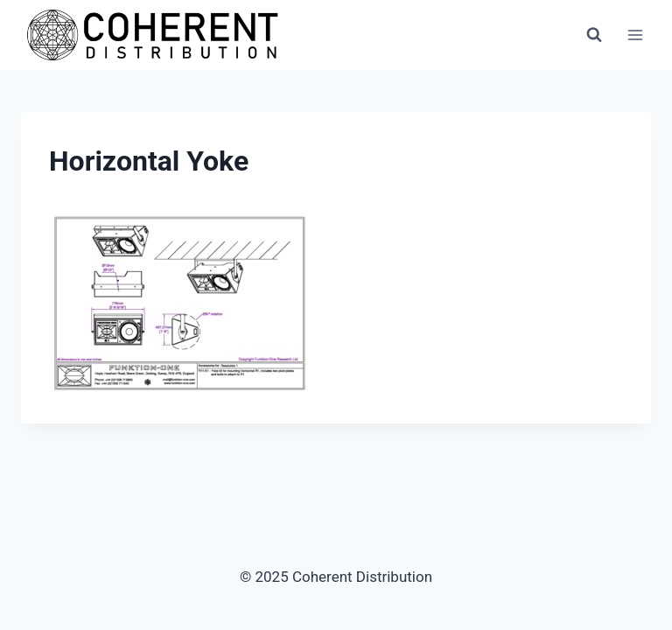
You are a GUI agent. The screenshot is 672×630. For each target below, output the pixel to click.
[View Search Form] (594, 35)
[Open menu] (635, 35)
